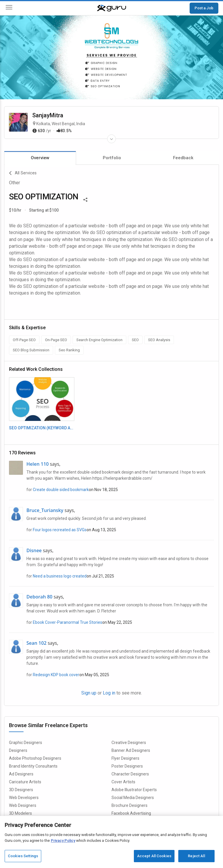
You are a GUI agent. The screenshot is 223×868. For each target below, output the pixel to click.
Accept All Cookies (154, 856)
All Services (23, 173)
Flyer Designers (125, 758)
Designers (18, 750)
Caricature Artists (25, 782)
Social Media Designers (133, 798)
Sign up (89, 693)
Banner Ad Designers (131, 750)
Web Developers (24, 798)
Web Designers (23, 805)
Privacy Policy (63, 840)
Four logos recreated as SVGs (60, 530)
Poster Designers (127, 766)
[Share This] (85, 199)
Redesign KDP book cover (56, 675)
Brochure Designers (130, 805)
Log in (109, 693)
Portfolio (112, 158)
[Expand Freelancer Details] (111, 139)
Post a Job (204, 8)
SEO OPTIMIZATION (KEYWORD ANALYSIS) (42, 428)
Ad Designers (21, 774)
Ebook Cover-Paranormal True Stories (68, 622)
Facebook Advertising (131, 813)
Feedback (183, 158)
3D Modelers (20, 813)
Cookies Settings (23, 856)
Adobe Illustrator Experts (134, 790)
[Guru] (111, 8)
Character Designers (130, 774)
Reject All (196, 856)
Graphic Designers (26, 743)
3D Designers (21, 790)
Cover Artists (123, 782)
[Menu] (9, 8)
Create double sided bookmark (61, 490)
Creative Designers (129, 743)
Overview (40, 158)
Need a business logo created (60, 576)
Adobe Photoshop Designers (35, 758)
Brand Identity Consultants (33, 766)
